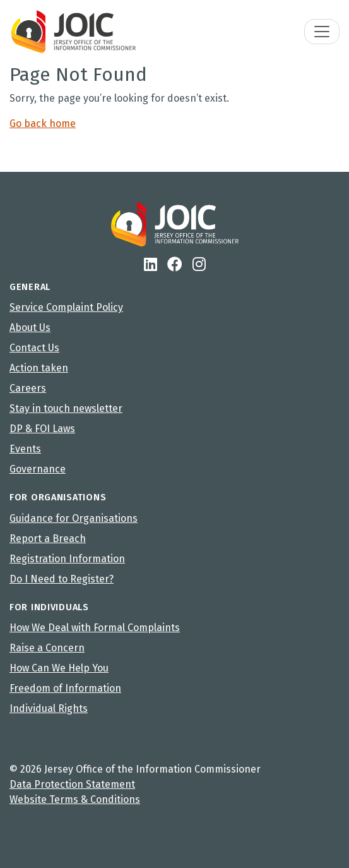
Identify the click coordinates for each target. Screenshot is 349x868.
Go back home (43, 124)
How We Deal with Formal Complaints (95, 628)
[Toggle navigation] (322, 32)
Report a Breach (48, 539)
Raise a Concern (47, 648)
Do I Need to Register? (62, 579)
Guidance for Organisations (74, 518)
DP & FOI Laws (42, 429)
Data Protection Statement (72, 784)
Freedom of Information (65, 688)
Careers (28, 388)
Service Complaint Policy (66, 307)
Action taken (39, 368)
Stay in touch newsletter (66, 408)
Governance (38, 469)
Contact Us (34, 348)
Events (25, 449)
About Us (30, 328)
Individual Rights (49, 708)
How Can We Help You (59, 668)
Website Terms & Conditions (75, 799)
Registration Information (67, 559)
